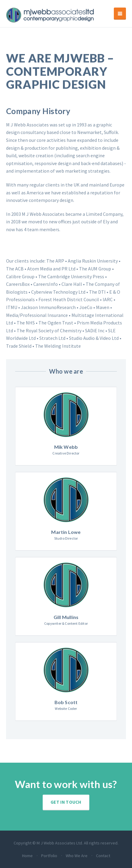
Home (27, 856)
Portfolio (49, 856)
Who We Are (77, 856)
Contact (103, 856)
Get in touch (66, 802)
